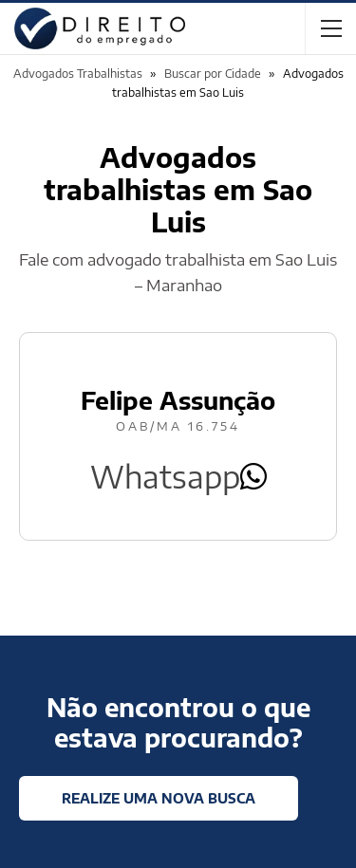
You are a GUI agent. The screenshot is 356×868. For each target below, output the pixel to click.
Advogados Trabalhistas (78, 74)
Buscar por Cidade (213, 74)
